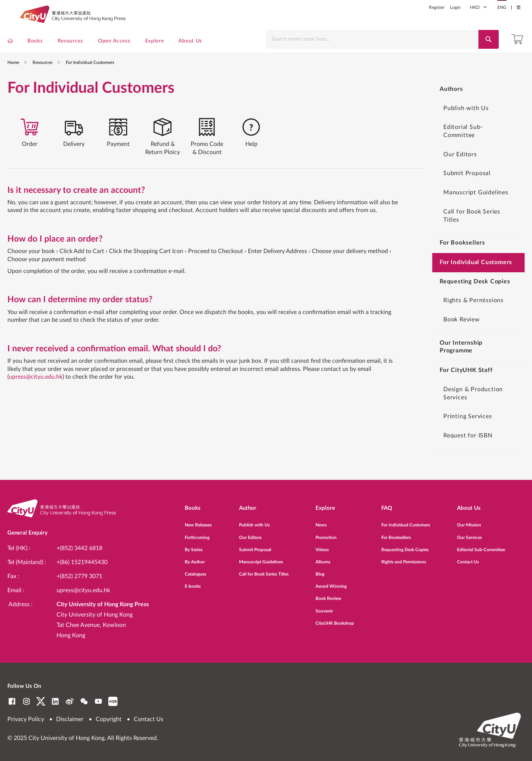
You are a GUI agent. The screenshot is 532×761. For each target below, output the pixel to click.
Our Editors (460, 164)
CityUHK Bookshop (335, 619)
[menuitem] (10, 43)
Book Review (462, 329)
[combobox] (374, 39)
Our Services (469, 533)
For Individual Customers (406, 521)
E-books (193, 583)
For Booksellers (396, 533)
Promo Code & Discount (207, 156)
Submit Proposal (467, 182)
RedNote (113, 701)
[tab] (30, 144)
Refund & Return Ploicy (163, 156)
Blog (320, 570)
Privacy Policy (26, 719)
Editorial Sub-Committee (463, 140)
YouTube (98, 701)
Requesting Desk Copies (405, 546)
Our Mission (469, 521)
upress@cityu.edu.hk (36, 391)
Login (455, 7)
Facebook (12, 701)
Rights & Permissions (473, 310)
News (321, 521)
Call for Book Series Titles (472, 225)
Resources (42, 72)
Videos (322, 546)
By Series (194, 546)
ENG (502, 7)
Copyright (109, 719)
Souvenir (324, 607)
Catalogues (195, 570)
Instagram (26, 701)
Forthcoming (197, 533)
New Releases (198, 521)
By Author (195, 558)
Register (437, 7)
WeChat (84, 701)
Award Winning (331, 583)
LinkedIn (55, 701)
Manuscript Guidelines (476, 202)
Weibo (70, 701)
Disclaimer (70, 719)
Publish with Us (466, 117)
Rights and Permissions (404, 558)
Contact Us (468, 558)
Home (13, 72)
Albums (323, 558)
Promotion (326, 533)
